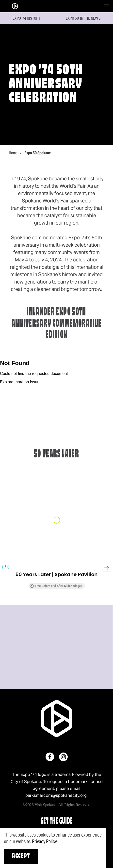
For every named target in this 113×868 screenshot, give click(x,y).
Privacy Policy (44, 841)
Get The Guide (57, 822)
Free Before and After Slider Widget (56, 586)
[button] (107, 568)
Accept (21, 857)
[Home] (15, 6)
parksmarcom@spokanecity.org (56, 795)
